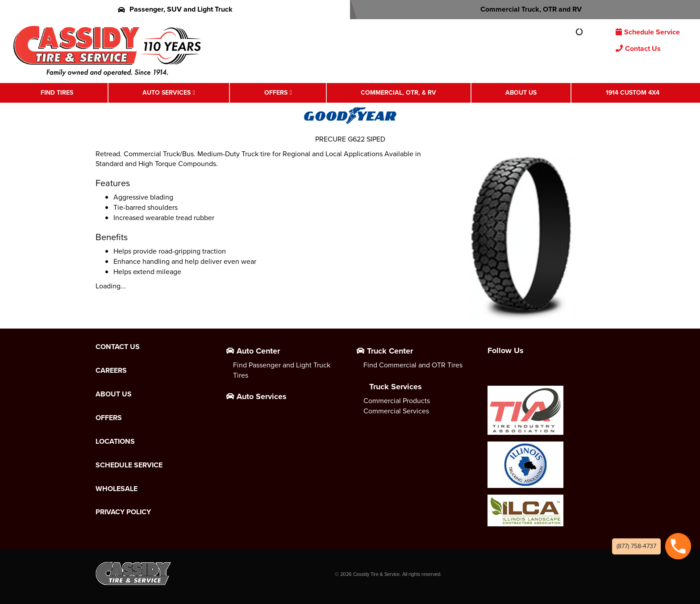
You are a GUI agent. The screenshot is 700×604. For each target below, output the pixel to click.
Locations (115, 442)
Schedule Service (648, 32)
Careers (111, 371)
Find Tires (57, 93)
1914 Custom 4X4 (633, 93)
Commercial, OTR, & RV (398, 93)
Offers (276, 93)
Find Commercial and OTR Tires (413, 365)
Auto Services (167, 93)
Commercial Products (397, 401)
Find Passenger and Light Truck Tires (282, 370)
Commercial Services (396, 411)
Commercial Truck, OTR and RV (525, 9)
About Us (521, 93)
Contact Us (638, 48)
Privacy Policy (123, 512)
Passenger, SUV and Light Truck (175, 9)
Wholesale (117, 489)
